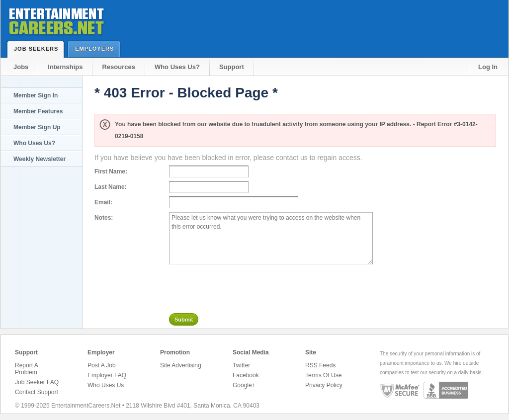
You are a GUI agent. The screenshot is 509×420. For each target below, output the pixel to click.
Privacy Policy (324, 385)
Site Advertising (181, 365)
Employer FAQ (107, 375)
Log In (488, 67)
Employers (97, 48)
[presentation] (245, 287)
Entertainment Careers (56, 20)
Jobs (21, 67)
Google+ (244, 385)
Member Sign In (36, 95)
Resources (118, 67)
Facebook (246, 375)
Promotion (175, 352)
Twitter (241, 365)
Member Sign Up (37, 127)
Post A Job (102, 365)
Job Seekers (38, 49)
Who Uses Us (106, 385)
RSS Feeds (320, 365)
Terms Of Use (323, 375)
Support (232, 67)
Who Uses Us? (177, 67)
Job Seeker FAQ (37, 382)
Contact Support (37, 392)
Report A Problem (26, 369)
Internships (65, 67)
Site (311, 352)
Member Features (38, 111)
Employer (101, 352)
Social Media (251, 352)
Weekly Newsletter (40, 159)
